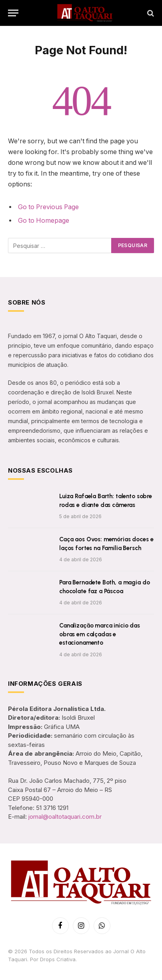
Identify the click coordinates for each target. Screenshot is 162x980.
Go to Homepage (44, 221)
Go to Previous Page (48, 207)
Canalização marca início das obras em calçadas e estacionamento (100, 634)
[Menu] (13, 13)
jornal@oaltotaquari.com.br (65, 817)
